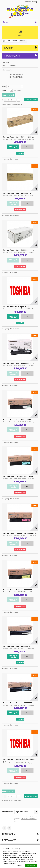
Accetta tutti (31, 866)
